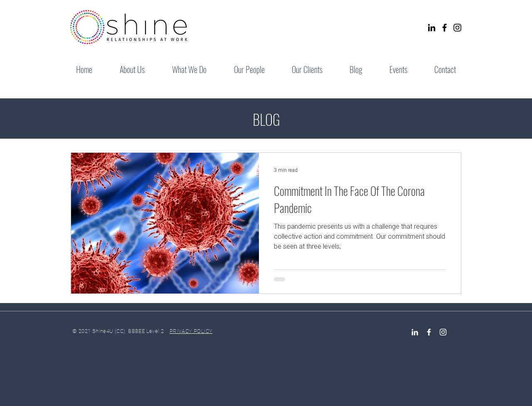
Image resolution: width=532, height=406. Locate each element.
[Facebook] (445, 28)
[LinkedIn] (432, 28)
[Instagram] (457, 28)
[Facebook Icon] (429, 332)
